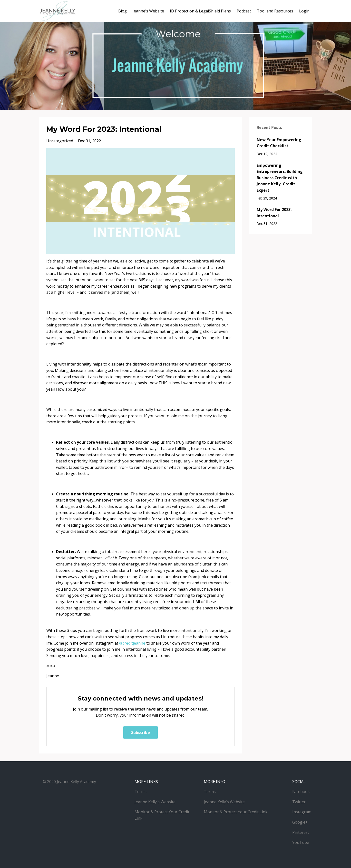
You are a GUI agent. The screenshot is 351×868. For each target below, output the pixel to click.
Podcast (244, 11)
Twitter (299, 802)
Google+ (300, 822)
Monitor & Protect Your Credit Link (236, 812)
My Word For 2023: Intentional (274, 213)
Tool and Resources (275, 11)
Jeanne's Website (148, 11)
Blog (122, 11)
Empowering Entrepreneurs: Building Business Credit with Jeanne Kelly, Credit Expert (280, 178)
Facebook (301, 792)
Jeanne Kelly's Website (155, 802)
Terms (141, 792)
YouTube (301, 842)
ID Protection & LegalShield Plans (200, 11)
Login (304, 11)
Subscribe (141, 732)
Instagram (302, 812)
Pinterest (301, 832)
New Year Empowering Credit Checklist (279, 143)
